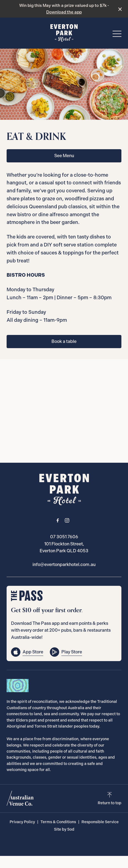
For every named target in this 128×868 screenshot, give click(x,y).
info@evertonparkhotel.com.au (64, 565)
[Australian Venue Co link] (20, 798)
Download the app (64, 12)
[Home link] (64, 33)
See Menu (64, 156)
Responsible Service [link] (100, 822)
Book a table (64, 341)
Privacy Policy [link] (22, 822)
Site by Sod (64, 829)
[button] (117, 35)
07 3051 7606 (64, 537)
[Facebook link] (58, 520)
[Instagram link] (67, 520)
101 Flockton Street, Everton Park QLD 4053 (64, 547)
